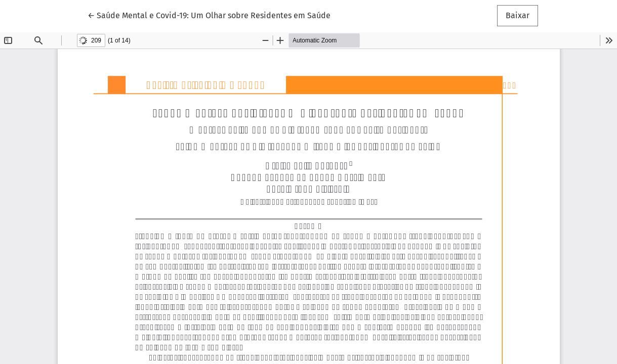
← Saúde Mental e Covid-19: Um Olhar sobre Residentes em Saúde (209, 15)
